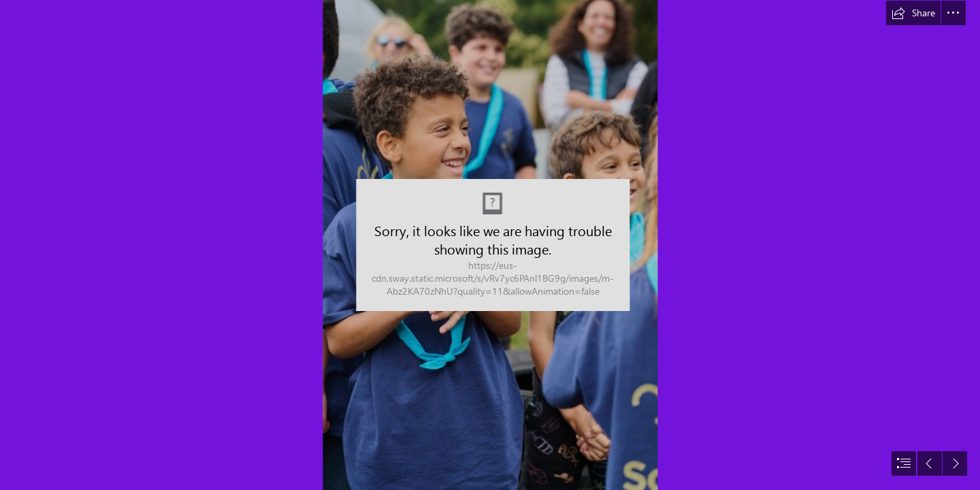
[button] (913, 13)
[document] (490, 245)
